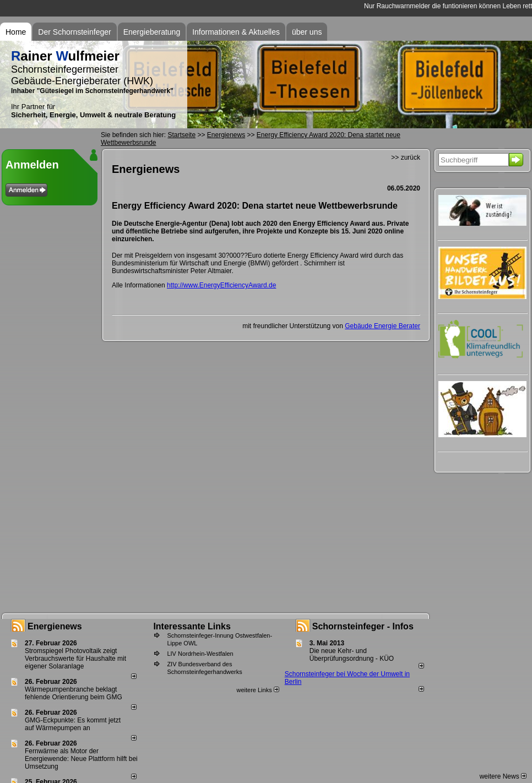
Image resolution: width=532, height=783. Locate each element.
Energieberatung (152, 32)
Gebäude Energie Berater (382, 326)
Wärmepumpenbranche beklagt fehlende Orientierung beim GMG (74, 693)
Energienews (55, 626)
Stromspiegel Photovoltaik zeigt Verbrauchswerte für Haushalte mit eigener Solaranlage (75, 659)
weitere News (503, 776)
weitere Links (257, 690)
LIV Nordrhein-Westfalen (200, 654)
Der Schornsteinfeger (74, 32)
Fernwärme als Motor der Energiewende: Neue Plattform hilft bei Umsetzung (81, 759)
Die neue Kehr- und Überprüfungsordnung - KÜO (352, 655)
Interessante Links (192, 626)
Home (16, 32)
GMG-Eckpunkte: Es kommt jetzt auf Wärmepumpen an (73, 724)
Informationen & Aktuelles (236, 32)
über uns (307, 32)
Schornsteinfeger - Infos (363, 626)
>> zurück (406, 157)
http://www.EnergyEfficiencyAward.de (221, 285)
